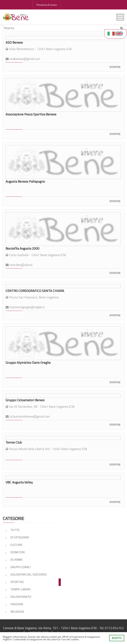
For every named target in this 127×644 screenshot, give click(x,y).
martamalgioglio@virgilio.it (27, 307)
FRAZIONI (17, 604)
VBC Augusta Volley (19, 482)
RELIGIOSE (17, 612)
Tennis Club (14, 442)
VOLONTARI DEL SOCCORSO (29, 574)
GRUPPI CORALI (20, 567)
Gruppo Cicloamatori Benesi (25, 400)
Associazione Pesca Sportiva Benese (31, 114)
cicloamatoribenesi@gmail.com (30, 416)
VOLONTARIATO (21, 597)
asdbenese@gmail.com (25, 59)
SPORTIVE (115, 67)
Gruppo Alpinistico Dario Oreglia (28, 363)
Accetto (117, 638)
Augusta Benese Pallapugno (25, 181)
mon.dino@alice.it (21, 265)
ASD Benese (14, 42)
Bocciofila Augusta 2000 (22, 248)
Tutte (15, 530)
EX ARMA (16, 560)
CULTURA (16, 545)
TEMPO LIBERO (20, 589)
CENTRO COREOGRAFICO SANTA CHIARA (35, 291)
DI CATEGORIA (20, 537)
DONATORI (18, 552)
